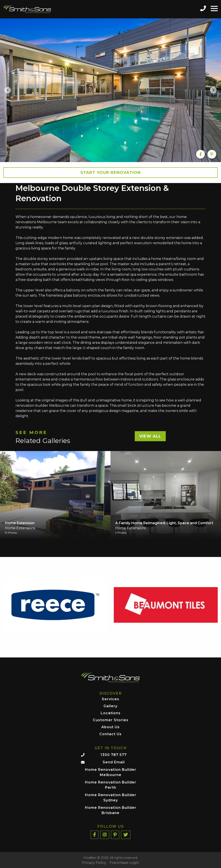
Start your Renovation (110, 173)
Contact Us (110, 734)
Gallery (110, 706)
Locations (111, 713)
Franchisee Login (124, 863)
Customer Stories (111, 720)
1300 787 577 (114, 755)
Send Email (114, 762)
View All (150, 436)
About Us (110, 727)
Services (110, 699)
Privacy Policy (94, 863)
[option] (110, 90)
